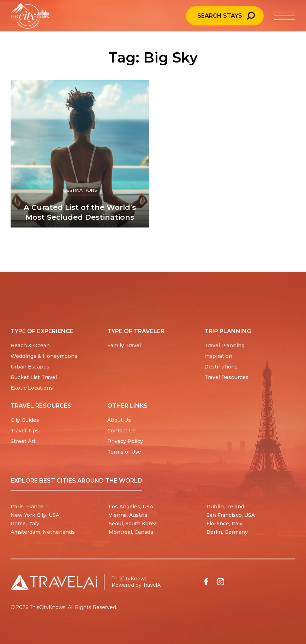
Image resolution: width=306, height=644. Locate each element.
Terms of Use (124, 452)
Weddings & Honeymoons (44, 356)
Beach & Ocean (30, 345)
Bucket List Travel (34, 377)
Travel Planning (224, 345)
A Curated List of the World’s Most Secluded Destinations (80, 212)
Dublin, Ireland (225, 507)
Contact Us (121, 431)
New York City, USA (35, 515)
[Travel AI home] (54, 582)
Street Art (23, 441)
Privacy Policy (125, 441)
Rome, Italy (25, 524)
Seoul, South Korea (133, 524)
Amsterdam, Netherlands (43, 532)
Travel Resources (226, 377)
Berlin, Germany (227, 532)
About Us (119, 420)
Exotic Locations (32, 388)
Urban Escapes (30, 367)
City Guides (25, 420)
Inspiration (218, 356)
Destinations (80, 190)
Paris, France (27, 507)
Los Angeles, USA (131, 507)
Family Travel (124, 345)
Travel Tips (25, 431)
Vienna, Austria (128, 515)
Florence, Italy (224, 524)
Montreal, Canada (131, 532)
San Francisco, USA (231, 515)
